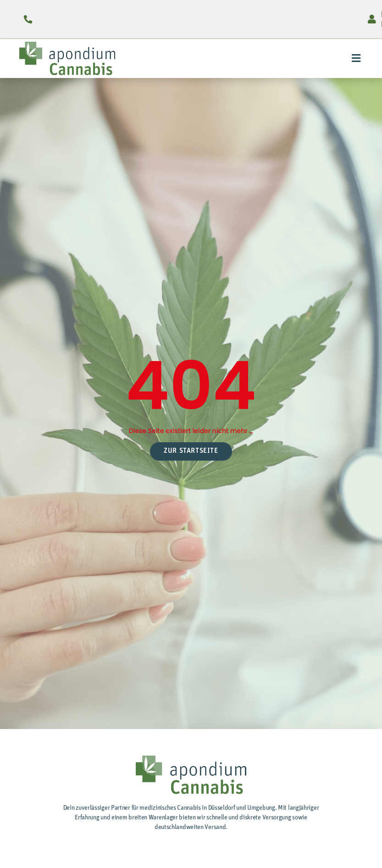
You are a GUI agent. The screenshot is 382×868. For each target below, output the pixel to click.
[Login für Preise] (372, 19)
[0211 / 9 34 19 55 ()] (28, 19)
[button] (356, 58)
